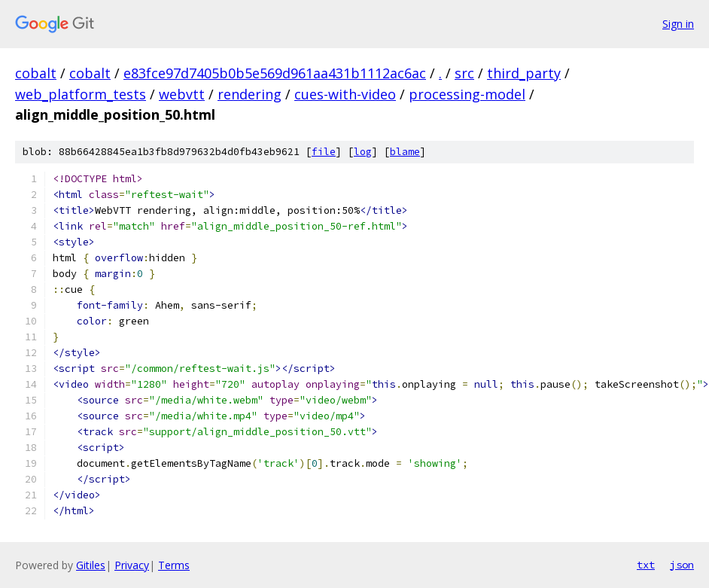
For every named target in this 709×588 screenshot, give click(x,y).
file (324, 152)
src (464, 73)
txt (646, 565)
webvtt (182, 94)
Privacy (132, 565)
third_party (524, 73)
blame (405, 152)
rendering (250, 94)
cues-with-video (345, 94)
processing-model (467, 94)
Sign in (678, 24)
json (682, 565)
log (363, 152)
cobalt (36, 73)
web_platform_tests (81, 94)
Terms (174, 565)
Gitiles (91, 565)
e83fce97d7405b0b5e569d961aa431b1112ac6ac (275, 73)
